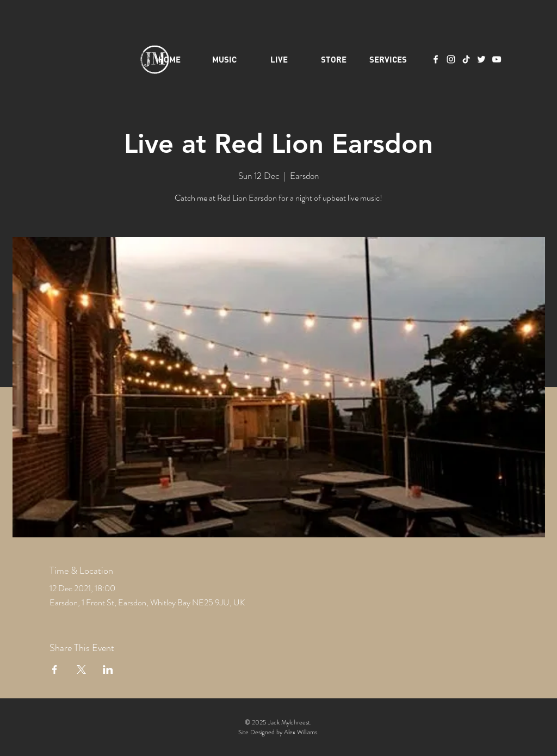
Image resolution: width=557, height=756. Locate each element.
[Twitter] (481, 59)
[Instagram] (451, 59)
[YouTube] (497, 59)
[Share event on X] (81, 670)
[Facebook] (436, 59)
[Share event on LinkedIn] (108, 670)
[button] (388, 59)
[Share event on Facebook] (55, 670)
